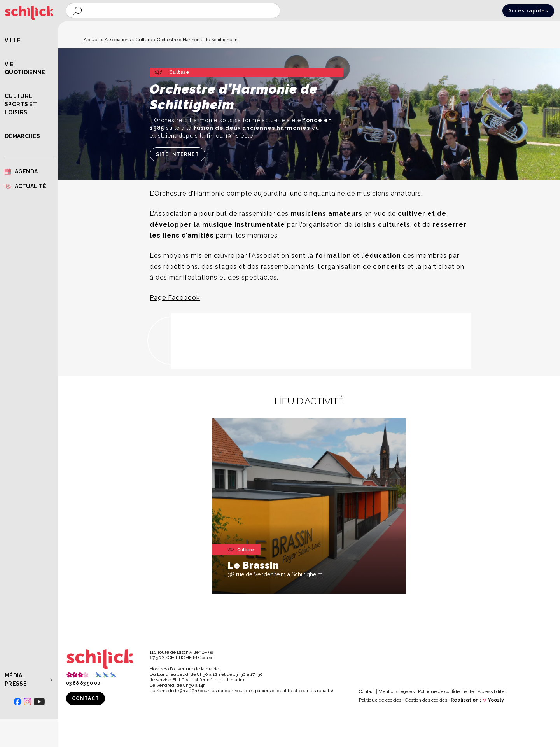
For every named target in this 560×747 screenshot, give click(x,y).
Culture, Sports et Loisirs (21, 104)
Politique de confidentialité (446, 691)
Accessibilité (491, 691)
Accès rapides (528, 11)
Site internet (178, 154)
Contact (86, 698)
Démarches (22, 136)
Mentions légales (396, 691)
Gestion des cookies (426, 700)
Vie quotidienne (25, 68)
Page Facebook (175, 298)
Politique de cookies (380, 700)
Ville (13, 40)
